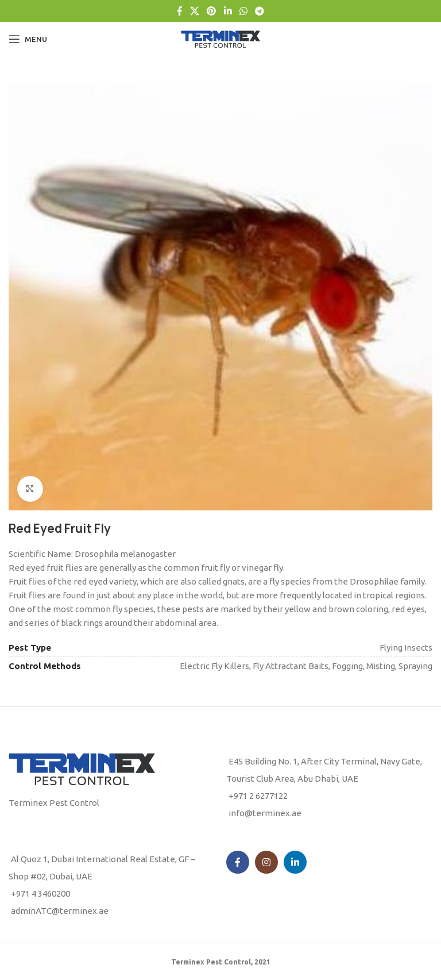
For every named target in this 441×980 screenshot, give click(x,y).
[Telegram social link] (260, 11)
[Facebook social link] (179, 11)
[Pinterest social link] (212, 11)
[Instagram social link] (266, 862)
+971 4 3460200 (40, 893)
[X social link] (194, 11)
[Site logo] (220, 38)
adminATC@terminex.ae (60, 911)
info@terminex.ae (265, 813)
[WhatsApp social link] (243, 11)
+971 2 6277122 (258, 796)
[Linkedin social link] (228, 11)
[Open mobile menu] (28, 39)
